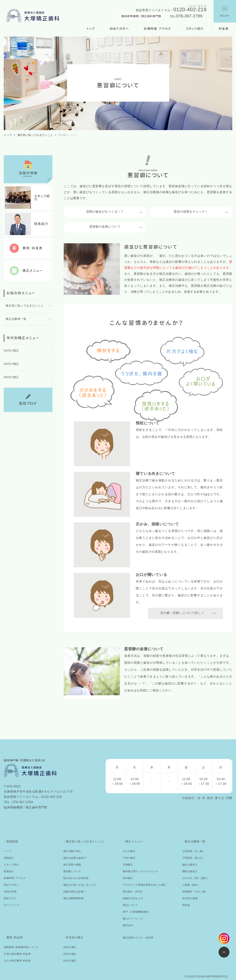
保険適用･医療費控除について (21, 947)
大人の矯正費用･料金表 (17, 961)
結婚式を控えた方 (133, 898)
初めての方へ (119, 29)
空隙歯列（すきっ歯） (195, 892)
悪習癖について (72, 871)
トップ (91, 29)
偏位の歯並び (190, 865)
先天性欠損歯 (190, 898)
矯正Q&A (128, 925)
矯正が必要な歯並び (75, 858)
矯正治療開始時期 (74, 898)
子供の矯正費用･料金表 (17, 954)
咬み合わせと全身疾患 (76, 878)
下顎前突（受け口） (194, 858)
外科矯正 (128, 878)
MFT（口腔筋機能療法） (137, 912)
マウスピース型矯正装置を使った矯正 (144, 885)
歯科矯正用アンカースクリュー (141, 871)
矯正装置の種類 (72, 865)
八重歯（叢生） (191, 885)
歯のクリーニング (133, 919)
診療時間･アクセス (157, 29)
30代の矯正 (11, 350)
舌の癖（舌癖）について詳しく (182, 613)
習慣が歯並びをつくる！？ (105, 212)
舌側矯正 (128, 865)
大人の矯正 (129, 851)
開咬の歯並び (190, 871)
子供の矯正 (129, 858)
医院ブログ (10, 898)
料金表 (224, 29)
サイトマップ (11, 905)
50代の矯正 (11, 377)
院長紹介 (9, 871)
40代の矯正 (11, 364)
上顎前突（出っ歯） (194, 851)
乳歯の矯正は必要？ (75, 892)
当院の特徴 (10, 892)
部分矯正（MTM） (133, 892)
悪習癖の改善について (105, 227)
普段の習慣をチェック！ (191, 212)
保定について (130, 905)
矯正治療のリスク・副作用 (138, 938)
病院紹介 (9, 858)
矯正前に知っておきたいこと (35, 135)
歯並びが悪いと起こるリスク (80, 885)
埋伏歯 (186, 905)
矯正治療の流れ (72, 851)
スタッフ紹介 (195, 29)
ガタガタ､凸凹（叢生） (196, 878)
